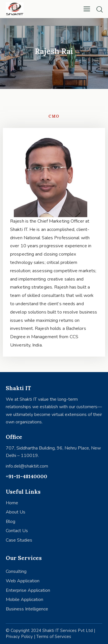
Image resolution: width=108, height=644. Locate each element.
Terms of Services (54, 637)
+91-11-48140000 (26, 476)
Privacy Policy (19, 637)
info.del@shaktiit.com (27, 466)
